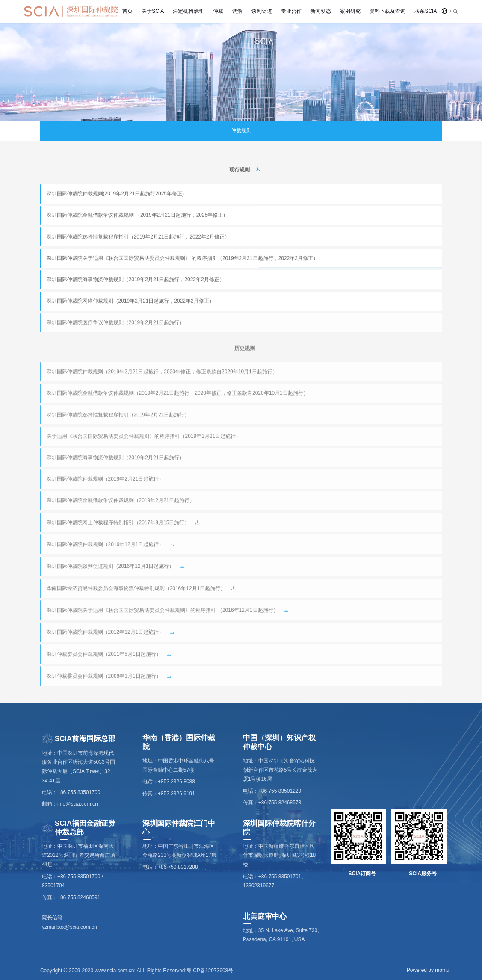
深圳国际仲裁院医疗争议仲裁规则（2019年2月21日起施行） (116, 323)
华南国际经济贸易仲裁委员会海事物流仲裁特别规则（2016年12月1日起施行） (136, 589)
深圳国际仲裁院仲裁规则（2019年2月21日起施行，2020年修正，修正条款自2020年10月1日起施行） (162, 372)
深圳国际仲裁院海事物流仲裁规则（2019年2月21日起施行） (116, 458)
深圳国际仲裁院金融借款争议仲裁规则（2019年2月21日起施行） (121, 501)
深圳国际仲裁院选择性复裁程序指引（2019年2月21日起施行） (118, 415)
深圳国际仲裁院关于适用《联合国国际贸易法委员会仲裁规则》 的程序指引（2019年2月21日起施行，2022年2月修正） (182, 258)
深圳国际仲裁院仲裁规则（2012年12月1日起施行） (105, 632)
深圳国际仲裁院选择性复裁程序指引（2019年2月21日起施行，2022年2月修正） (138, 237)
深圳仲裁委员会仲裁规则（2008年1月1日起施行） (104, 676)
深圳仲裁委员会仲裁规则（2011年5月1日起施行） (104, 655)
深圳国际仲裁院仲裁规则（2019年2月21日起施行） (105, 479)
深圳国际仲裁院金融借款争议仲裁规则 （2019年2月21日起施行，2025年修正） (138, 215)
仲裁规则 (241, 130)
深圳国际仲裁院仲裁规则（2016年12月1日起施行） (105, 545)
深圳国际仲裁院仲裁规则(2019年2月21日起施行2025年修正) (115, 194)
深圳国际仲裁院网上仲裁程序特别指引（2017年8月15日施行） (118, 523)
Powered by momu (428, 970)
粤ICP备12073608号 (210, 971)
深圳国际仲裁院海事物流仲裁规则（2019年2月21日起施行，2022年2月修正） (136, 280)
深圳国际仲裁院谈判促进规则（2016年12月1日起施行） (111, 567)
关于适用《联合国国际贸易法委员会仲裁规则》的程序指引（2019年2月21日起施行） (144, 437)
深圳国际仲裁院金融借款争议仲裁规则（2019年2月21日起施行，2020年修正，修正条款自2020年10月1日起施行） (177, 393)
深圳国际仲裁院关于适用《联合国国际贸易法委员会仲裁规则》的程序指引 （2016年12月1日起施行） (163, 611)
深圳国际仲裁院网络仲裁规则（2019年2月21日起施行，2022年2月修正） (130, 301)
